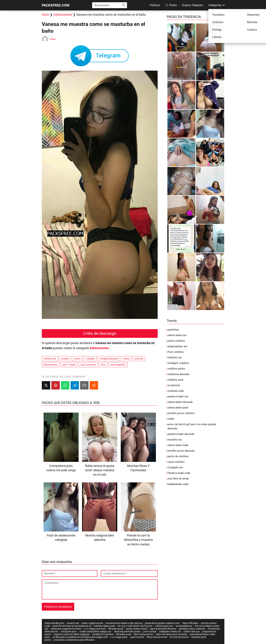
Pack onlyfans (176, 352)
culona (126, 359)
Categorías (215, 5)
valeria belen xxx (177, 335)
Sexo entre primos (143, 634)
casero (77, 359)
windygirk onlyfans (178, 363)
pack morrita (137, 637)
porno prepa (150, 631)
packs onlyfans (176, 341)
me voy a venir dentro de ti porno (135, 626)
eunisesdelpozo (184, 626)
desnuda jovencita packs (127, 631)
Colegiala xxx (175, 467)
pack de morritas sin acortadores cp (72, 626)
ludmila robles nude (104, 626)
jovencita (139, 359)
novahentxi (174, 385)
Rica (103, 365)
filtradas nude (124, 634)
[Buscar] (124, 5)
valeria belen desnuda (180, 402)
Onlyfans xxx (175, 357)
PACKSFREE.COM (56, 5)
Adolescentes (63, 15)
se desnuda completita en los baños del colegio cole (80, 637)
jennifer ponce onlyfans (181, 413)
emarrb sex (73, 623)
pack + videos (69, 365)
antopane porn (69, 631)
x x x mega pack (119, 637)
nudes (171, 419)
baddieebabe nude (178, 484)
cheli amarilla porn (54, 623)
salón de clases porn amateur (172, 634)
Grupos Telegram (193, 5)
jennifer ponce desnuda (181, 451)
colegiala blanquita (109, 359)
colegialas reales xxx (170, 631)
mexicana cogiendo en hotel (66, 629)
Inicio (45, 15)
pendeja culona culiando (192, 629)
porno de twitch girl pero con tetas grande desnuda (192, 426)
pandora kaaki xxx (178, 396)
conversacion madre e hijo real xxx (124, 623)
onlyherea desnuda (178, 374)
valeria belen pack (178, 408)
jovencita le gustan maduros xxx (162, 623)
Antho (53, 39)
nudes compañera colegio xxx (95, 631)
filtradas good (116, 629)
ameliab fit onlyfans (103, 634)
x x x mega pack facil (95, 629)
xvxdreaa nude (176, 391)
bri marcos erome (179, 637)
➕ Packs (171, 5)
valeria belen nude (178, 445)
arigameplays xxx (177, 346)
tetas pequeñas (118, 365)
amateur (65, 359)
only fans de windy (178, 479)
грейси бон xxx (192, 631)
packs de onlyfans (178, 456)
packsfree (173, 330)
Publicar (155, 5)
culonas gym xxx (164, 626)
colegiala (90, 359)
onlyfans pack (176, 380)
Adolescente (50, 359)
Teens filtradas (190, 623)
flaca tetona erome (157, 637)
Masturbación (51, 365)
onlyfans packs (176, 369)
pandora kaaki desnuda (181, 434)
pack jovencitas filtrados (163, 629)
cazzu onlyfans (176, 462)
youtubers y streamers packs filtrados (74, 640)
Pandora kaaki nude (179, 473)
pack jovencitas (88, 365)
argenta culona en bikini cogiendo (72, 634)
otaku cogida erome (92, 623)
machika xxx (175, 440)
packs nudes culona (137, 629)
